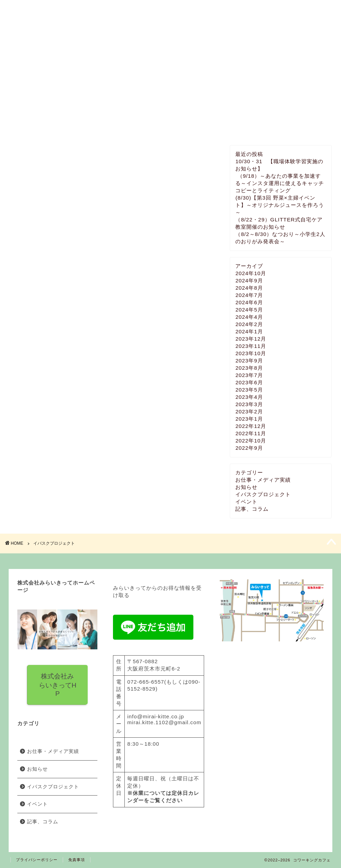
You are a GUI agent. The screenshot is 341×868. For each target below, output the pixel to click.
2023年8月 (249, 368)
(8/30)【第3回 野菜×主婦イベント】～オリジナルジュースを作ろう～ (280, 205)
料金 (130, 56)
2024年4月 (249, 317)
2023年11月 (251, 346)
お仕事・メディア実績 (263, 480)
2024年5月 (249, 310)
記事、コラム (252, 509)
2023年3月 (249, 404)
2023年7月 (249, 375)
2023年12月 (251, 339)
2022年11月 (251, 433)
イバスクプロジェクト (263, 494)
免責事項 (77, 860)
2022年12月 (251, 426)
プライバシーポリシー (37, 860)
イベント (211, 56)
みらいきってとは (48, 56)
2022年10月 (251, 441)
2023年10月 (251, 353)
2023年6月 (249, 382)
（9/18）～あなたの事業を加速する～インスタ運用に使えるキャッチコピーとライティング (280, 183)
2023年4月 (249, 397)
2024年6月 (249, 302)
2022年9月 (249, 448)
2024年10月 (251, 273)
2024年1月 (249, 331)
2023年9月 (249, 361)
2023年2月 (249, 411)
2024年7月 (249, 295)
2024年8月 (249, 288)
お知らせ (246, 487)
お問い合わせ (293, 56)
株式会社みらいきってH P (57, 685)
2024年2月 (249, 324)
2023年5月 (249, 390)
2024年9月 (249, 280)
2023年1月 (249, 419)
